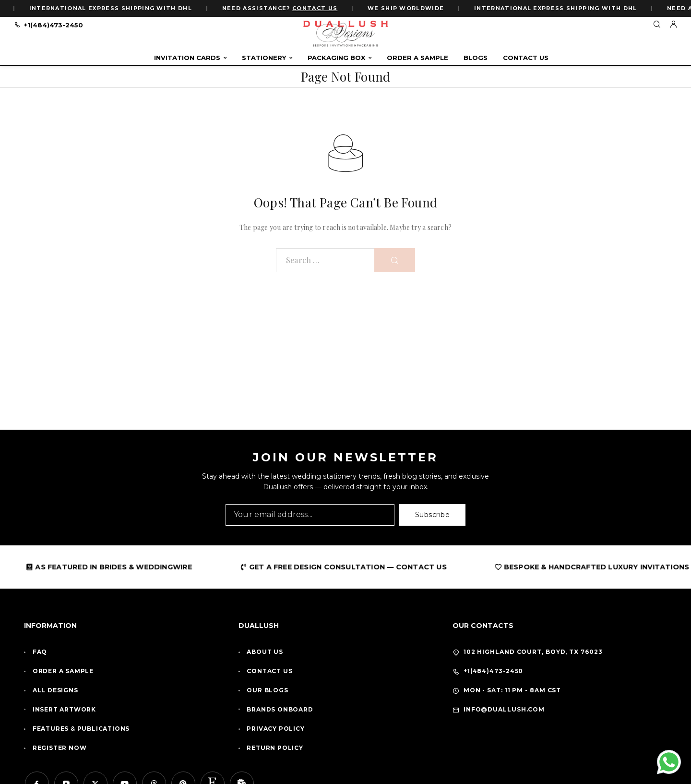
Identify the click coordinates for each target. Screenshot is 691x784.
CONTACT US (317, 8)
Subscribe (433, 515)
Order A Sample (417, 58)
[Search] (657, 25)
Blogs (476, 58)
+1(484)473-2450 (53, 25)
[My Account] (673, 25)
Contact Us (526, 58)
